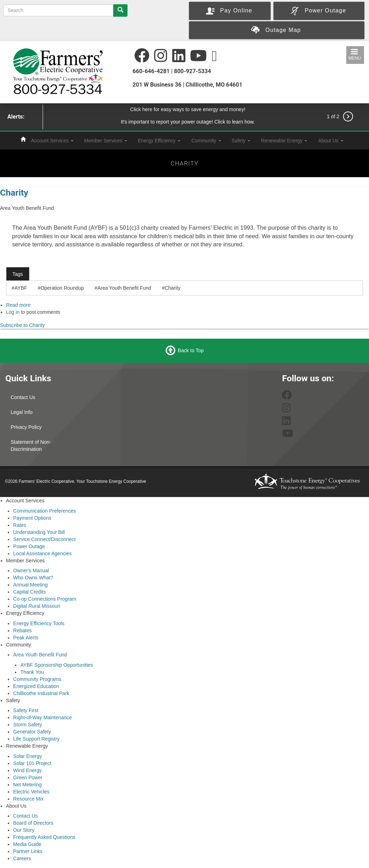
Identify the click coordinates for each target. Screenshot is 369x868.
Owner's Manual (31, 571)
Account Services (52, 141)
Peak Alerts (26, 638)
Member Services (106, 141)
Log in (13, 312)
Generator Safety (32, 732)
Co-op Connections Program (45, 599)
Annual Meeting (30, 585)
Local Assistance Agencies (42, 553)
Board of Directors (33, 823)
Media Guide (27, 844)
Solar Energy (28, 756)
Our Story (24, 830)
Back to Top (191, 350)
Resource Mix (28, 799)
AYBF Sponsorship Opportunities (56, 665)
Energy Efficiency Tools (39, 623)
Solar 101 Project (32, 763)
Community (206, 141)
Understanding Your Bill (39, 532)
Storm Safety (28, 725)
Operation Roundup (62, 288)
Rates (20, 525)
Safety (241, 141)
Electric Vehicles (31, 792)
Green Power (28, 777)
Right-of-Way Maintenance (42, 717)
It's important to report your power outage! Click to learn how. (188, 122)
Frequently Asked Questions (44, 837)
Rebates (22, 630)
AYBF (21, 288)
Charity (14, 193)
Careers (22, 858)
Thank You (32, 672)
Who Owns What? (33, 578)
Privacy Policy (26, 427)
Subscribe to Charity (22, 325)
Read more (18, 305)
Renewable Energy (284, 141)
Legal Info (22, 412)
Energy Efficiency (159, 141)
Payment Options (32, 518)
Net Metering (27, 785)
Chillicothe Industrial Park (41, 693)
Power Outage (29, 546)
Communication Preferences (45, 511)
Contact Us (23, 397)
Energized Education (36, 686)
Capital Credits (29, 592)
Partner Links (28, 851)
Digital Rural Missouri (37, 606)
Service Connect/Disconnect (44, 539)
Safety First (26, 710)
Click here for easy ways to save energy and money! (188, 109)
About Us (331, 141)
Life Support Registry (36, 739)
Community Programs (37, 679)
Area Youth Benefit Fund (124, 288)
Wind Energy (27, 770)
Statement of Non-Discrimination (31, 446)
